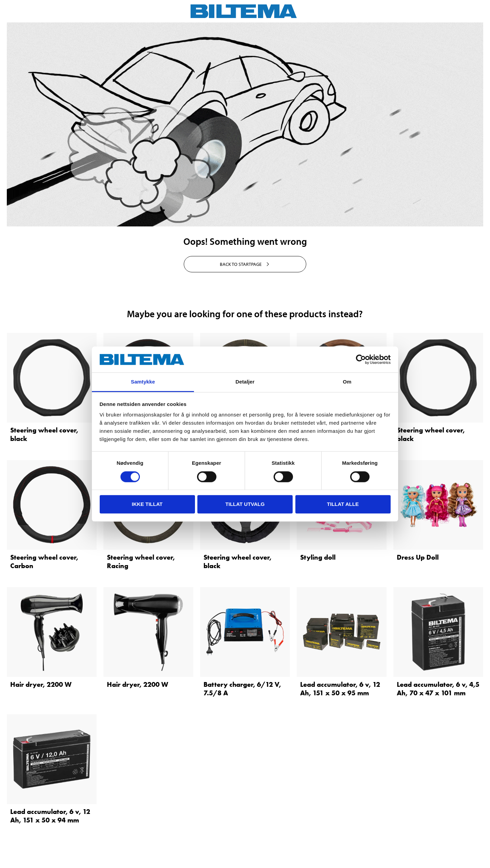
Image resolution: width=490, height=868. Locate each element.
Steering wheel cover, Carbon (44, 561)
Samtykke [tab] (143, 382)
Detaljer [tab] (245, 382)
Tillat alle (343, 504)
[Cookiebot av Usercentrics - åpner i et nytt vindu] (361, 359)
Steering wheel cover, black (44, 434)
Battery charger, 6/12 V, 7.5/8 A (242, 689)
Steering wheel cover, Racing (141, 561)
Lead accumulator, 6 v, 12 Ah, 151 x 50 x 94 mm (50, 816)
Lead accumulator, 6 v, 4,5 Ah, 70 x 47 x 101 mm (438, 689)
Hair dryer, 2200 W (41, 684)
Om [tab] (347, 382)
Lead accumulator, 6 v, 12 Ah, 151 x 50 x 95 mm (340, 689)
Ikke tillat (147, 504)
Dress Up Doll (418, 557)
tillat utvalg (245, 504)
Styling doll (318, 557)
